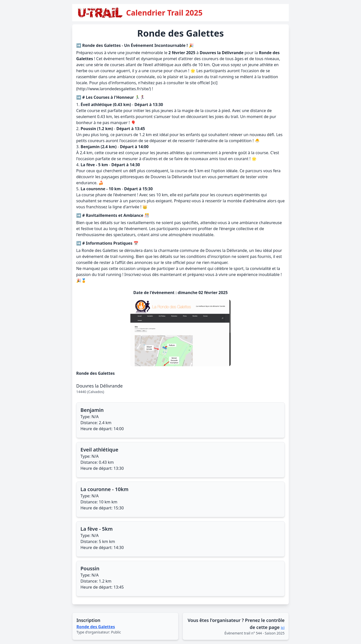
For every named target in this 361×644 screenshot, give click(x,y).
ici (283, 628)
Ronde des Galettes (96, 627)
